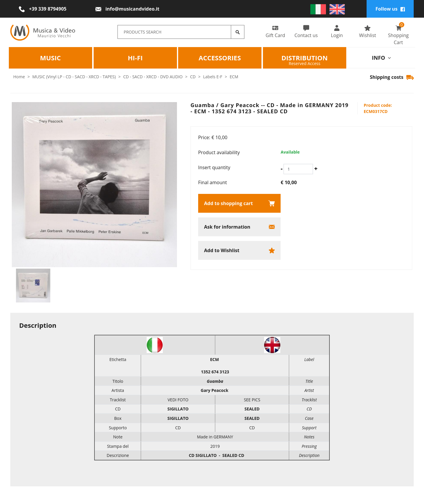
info (381, 58)
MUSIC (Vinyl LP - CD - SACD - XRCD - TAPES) (74, 77)
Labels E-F (213, 77)
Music (50, 58)
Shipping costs (392, 77)
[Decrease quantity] (281, 169)
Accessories (220, 58)
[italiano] (318, 9)
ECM (234, 77)
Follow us (390, 9)
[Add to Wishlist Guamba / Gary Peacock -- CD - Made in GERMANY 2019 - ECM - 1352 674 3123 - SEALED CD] (239, 250)
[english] (337, 9)
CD (193, 77)
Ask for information (227, 227)
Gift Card (275, 32)
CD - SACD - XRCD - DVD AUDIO (153, 77)
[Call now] (43, 9)
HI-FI (135, 58)
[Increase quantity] (316, 169)
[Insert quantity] (298, 169)
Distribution (304, 58)
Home (19, 77)
